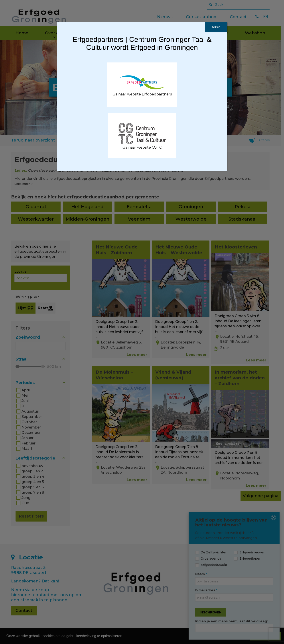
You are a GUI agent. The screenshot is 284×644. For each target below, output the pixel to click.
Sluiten (216, 27)
